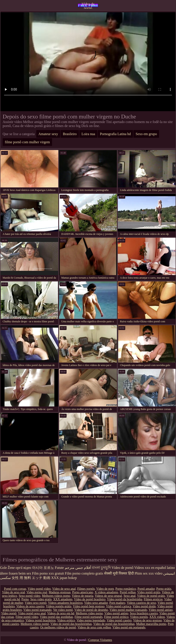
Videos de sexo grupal (108, 596)
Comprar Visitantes (100, 640)
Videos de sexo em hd (61, 613)
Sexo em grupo (146, 134)
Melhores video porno (89, 613)
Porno (25, 599)
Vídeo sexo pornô (36, 603)
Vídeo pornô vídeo (39, 589)
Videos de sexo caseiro (30, 606)
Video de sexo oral (14, 592)
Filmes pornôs (86, 589)
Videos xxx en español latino (155, 568)
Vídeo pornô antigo (161, 610)
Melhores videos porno (56, 596)
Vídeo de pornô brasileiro (90, 599)
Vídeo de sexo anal (64, 589)
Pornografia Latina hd (115, 134)
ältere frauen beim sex (16, 573)
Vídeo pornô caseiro (119, 620)
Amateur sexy (48, 134)
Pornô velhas (128, 592)
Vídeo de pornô (88, 5)
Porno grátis (164, 589)
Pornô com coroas (15, 589)
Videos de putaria (83, 596)
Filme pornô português (89, 617)
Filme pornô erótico (116, 617)
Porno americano (83, 592)
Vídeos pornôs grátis (59, 606)
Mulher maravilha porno (151, 624)
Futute (59, 568)
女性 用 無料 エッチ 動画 (31, 578)
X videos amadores (106, 592)
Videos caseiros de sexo (141, 603)
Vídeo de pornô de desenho (91, 610)
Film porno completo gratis (84, 573)
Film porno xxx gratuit (48, 573)
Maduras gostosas (60, 592)
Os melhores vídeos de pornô (58, 627)
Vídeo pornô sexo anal (32, 613)
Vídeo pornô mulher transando (128, 610)
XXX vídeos (157, 617)
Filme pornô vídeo (27, 617)
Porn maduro (117, 603)
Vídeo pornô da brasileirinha (125, 599)
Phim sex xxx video (149, 573)
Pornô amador (146, 589)
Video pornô (9, 613)
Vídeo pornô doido (144, 606)
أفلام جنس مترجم (78, 568)
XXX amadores (63, 599)
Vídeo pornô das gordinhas (56, 617)
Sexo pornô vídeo (30, 596)
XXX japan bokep (64, 578)
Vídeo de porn (105, 589)
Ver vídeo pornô (63, 610)
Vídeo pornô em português (129, 627)
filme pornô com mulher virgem (27, 142)
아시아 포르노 (43, 568)
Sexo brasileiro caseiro (144, 613)
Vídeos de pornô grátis (151, 596)
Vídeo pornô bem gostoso (89, 606)
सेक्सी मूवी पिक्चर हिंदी (119, 573)
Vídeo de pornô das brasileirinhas (71, 624)
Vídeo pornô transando (37, 610)
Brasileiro (70, 134)
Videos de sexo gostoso (148, 620)
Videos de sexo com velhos (94, 627)
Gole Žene (7, 568)
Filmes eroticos (153, 599)
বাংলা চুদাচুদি (101, 568)
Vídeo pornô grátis (149, 592)
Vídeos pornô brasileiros (41, 620)
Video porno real (37, 592)
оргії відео (23, 568)
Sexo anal (130, 596)
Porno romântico (126, 589)
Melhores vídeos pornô (35, 624)
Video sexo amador (96, 603)
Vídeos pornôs (139, 617)
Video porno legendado (91, 620)
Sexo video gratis (41, 599)
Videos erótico (66, 620)
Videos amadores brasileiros (65, 603)
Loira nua (88, 134)
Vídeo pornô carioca (118, 606)
